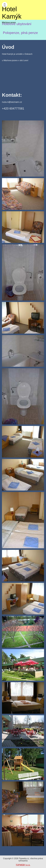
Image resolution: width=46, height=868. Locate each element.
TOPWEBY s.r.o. (23, 865)
